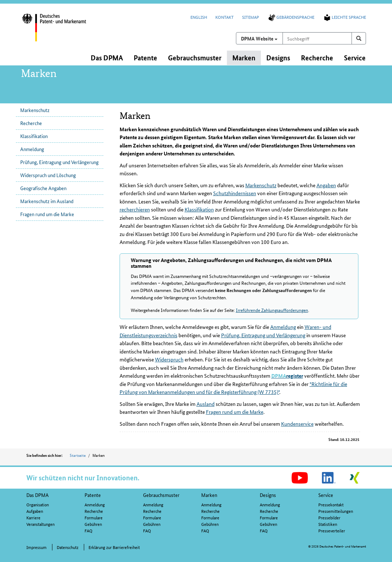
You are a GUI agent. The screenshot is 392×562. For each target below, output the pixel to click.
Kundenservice (297, 424)
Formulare (94, 517)
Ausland (206, 404)
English (199, 17)
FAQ (89, 530)
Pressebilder (329, 517)
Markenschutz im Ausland (47, 201)
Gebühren (93, 524)
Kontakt (225, 17)
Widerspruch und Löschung (48, 175)
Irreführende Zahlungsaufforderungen (272, 310)
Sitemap (251, 17)
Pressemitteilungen (336, 511)
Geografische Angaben (43, 188)
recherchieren (135, 209)
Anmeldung (32, 149)
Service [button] (355, 58)
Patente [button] (145, 58)
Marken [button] (244, 58)
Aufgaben (35, 511)
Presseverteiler (332, 530)
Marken (209, 495)
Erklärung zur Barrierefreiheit (114, 547)
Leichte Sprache (344, 17)
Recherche (31, 123)
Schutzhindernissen (235, 193)
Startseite (78, 455)
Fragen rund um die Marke (47, 214)
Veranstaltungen (40, 524)
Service (326, 495)
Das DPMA (38, 495)
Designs (268, 495)
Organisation (38, 504)
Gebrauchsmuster (161, 495)
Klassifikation (34, 136)
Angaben (326, 185)
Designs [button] (278, 58)
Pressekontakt (331, 504)
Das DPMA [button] (107, 58)
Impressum (36, 547)
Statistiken (328, 524)
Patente (93, 495)
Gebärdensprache (291, 17)
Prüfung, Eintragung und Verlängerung (59, 162)
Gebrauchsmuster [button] (195, 58)
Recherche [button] (317, 58)
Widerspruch (169, 359)
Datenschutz (68, 547)
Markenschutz (35, 110)
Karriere (33, 517)
